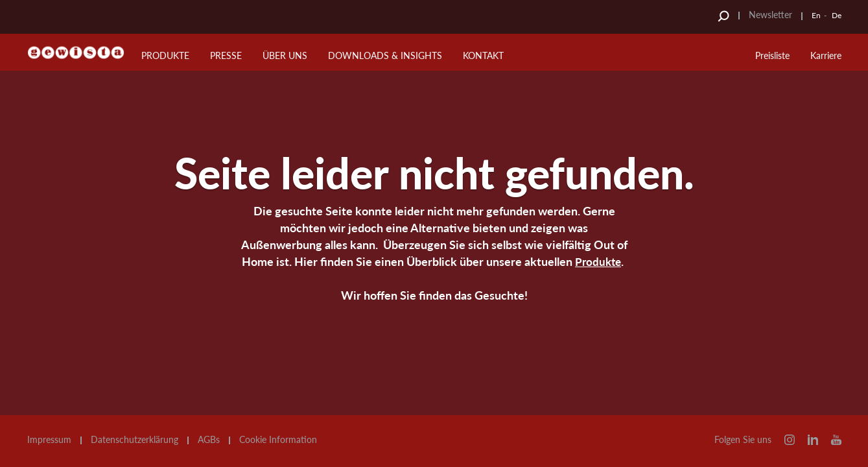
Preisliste (772, 55)
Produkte (598, 261)
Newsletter (770, 15)
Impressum (49, 440)
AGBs (209, 440)
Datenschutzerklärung (135, 440)
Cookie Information (278, 440)
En (816, 15)
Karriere (826, 55)
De (837, 15)
